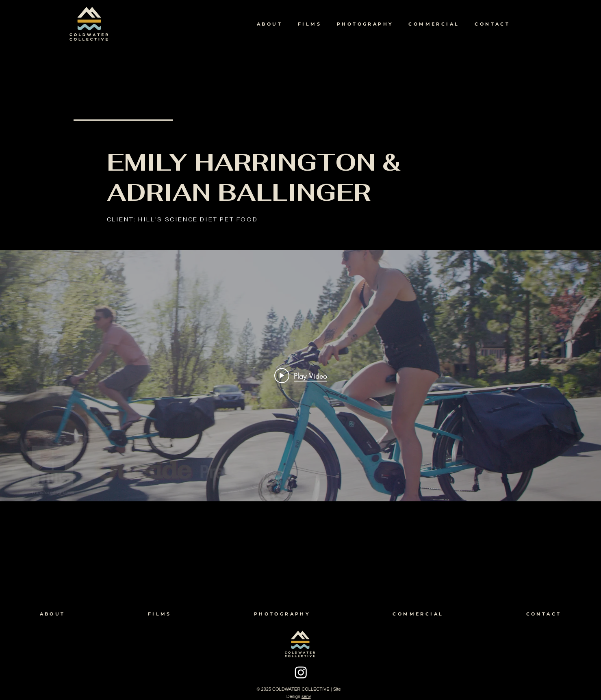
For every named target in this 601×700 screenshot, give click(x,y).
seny (306, 696)
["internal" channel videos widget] (300, 376)
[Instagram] (301, 672)
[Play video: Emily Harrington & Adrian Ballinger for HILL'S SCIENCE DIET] (301, 375)
